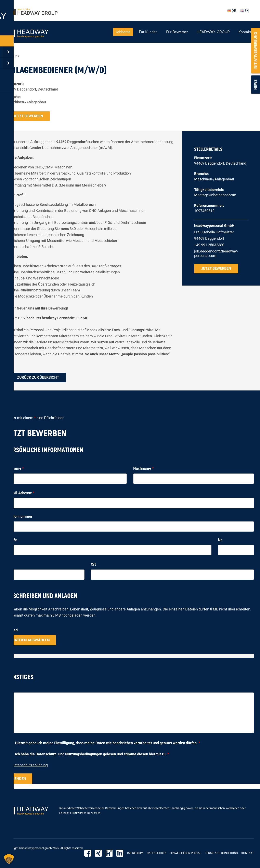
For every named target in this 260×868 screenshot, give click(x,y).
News (255, 85)
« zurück (13, 56)
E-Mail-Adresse (20, 493)
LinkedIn (120, 853)
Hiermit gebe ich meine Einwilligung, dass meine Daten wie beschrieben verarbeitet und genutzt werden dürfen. (108, 743)
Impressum (135, 853)
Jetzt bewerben (28, 116)
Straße (12, 540)
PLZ (9, 564)
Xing (99, 853)
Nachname (143, 469)
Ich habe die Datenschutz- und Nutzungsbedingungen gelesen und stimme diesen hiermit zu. (92, 754)
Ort (93, 564)
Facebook (89, 853)
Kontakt (245, 32)
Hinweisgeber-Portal (186, 853)
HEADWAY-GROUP (213, 32)
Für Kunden (148, 32)
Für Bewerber (177, 32)
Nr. (220, 540)
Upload (12, 630)
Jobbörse (123, 32)
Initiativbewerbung (255, 51)
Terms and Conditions (221, 853)
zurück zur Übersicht (38, 378)
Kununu (110, 853)
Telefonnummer (19, 516)
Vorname (15, 469)
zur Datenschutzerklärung (27, 765)
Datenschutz (157, 853)
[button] (9, 859)
